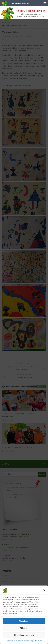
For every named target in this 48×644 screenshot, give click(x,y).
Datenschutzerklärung (26, 641)
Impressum (38, 641)
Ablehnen (24, 628)
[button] (44, 590)
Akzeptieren (24, 621)
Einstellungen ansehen (24, 635)
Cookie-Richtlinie (11, 641)
